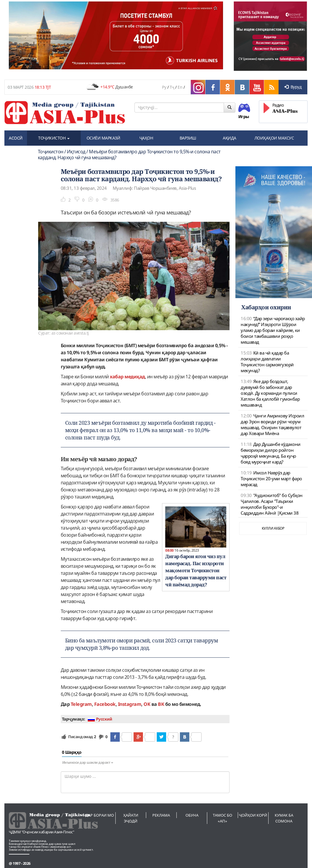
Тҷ (172, 87)
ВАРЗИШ (188, 138)
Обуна (192, 815)
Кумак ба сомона (284, 818)
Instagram (130, 704)
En (180, 87)
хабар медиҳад (127, 377)
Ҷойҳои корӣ (253, 815)
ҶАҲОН (146, 138)
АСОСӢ (16, 138)
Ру (164, 87)
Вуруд (293, 87)
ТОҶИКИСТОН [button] (54, 138)
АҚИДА (230, 138)
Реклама (161, 815)
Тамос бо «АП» (222, 818)
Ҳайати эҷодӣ (131, 818)
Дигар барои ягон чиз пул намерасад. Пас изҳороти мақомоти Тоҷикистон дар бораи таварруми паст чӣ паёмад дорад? (196, 570)
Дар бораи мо (100, 815)
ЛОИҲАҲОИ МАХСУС (274, 138)
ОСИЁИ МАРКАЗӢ (103, 138)
